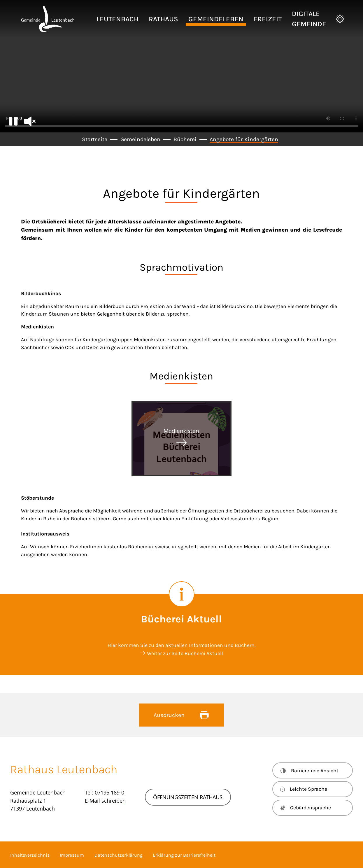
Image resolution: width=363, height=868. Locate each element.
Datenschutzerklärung (119, 855)
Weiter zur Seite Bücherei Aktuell (185, 653)
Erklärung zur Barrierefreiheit (184, 855)
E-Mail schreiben (105, 801)
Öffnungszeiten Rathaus (188, 797)
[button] (118, 19)
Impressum (72, 855)
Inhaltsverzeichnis (30, 855)
